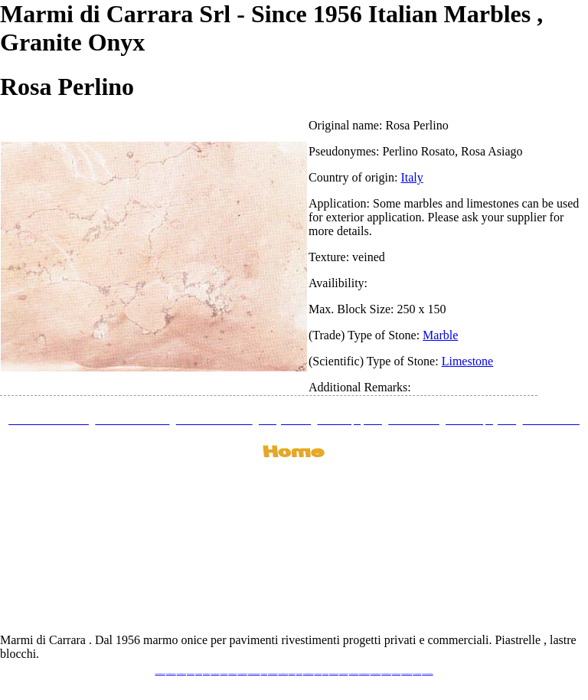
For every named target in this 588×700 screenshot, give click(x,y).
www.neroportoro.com (334, 674)
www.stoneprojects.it (215, 674)
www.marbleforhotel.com (364, 674)
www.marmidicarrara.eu (171, 674)
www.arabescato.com (396, 674)
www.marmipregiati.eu (242, 674)
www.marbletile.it (224, 674)
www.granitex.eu (206, 674)
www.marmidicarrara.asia (309, 674)
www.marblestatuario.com (407, 674)
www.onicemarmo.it (417, 674)
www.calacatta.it (199, 674)
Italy (412, 177)
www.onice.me (299, 674)
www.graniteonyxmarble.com (254, 674)
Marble (440, 335)
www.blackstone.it (191, 674)
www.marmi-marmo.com (376, 674)
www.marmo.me (292, 674)
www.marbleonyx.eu (232, 674)
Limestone (468, 361)
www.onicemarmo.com (283, 674)
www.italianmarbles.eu (181, 674)
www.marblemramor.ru (273, 674)
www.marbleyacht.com (354, 674)
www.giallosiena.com (344, 674)
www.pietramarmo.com (386, 674)
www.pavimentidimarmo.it (427, 674)
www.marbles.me (318, 674)
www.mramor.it (264, 674)
